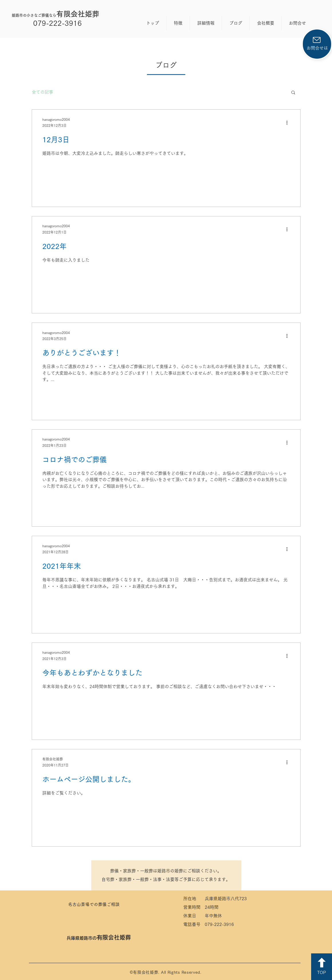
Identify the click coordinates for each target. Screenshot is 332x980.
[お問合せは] (317, 44)
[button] (293, 93)
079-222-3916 (57, 23)
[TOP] (322, 967)
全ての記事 (42, 92)
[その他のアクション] (289, 123)
